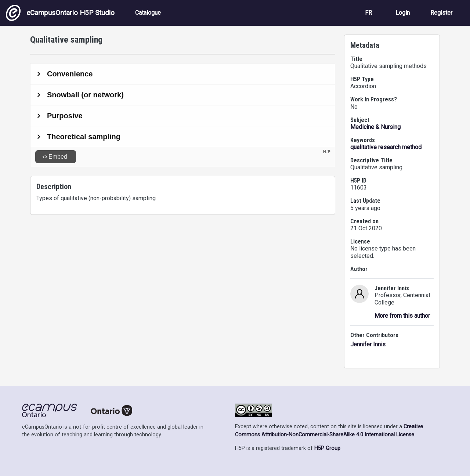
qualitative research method (386, 147)
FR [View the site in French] (368, 13)
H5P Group (327, 448)
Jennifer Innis (368, 344)
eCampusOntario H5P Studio (60, 13)
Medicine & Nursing (375, 127)
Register (441, 13)
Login (403, 13)
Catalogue (148, 13)
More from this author (402, 316)
